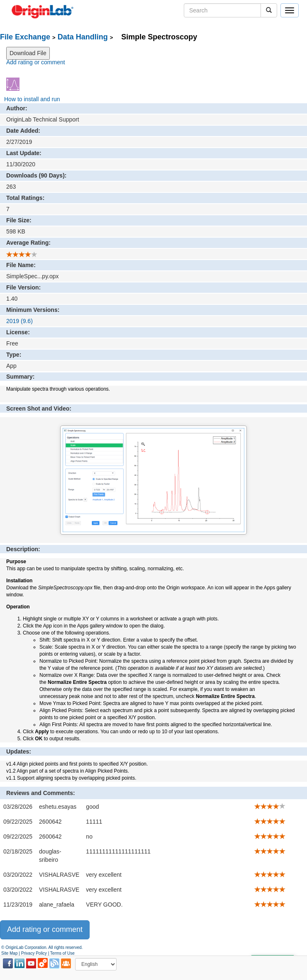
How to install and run (32, 99)
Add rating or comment (36, 62)
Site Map (9, 953)
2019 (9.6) (19, 321)
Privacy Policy (34, 953)
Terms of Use (62, 953)
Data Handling (83, 37)
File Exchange (25, 37)
